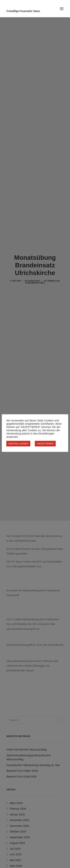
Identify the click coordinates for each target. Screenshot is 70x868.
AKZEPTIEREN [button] (45, 444)
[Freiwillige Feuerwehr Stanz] (35, 11)
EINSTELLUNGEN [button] (18, 444)
